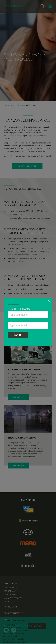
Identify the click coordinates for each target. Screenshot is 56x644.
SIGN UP (18, 335)
